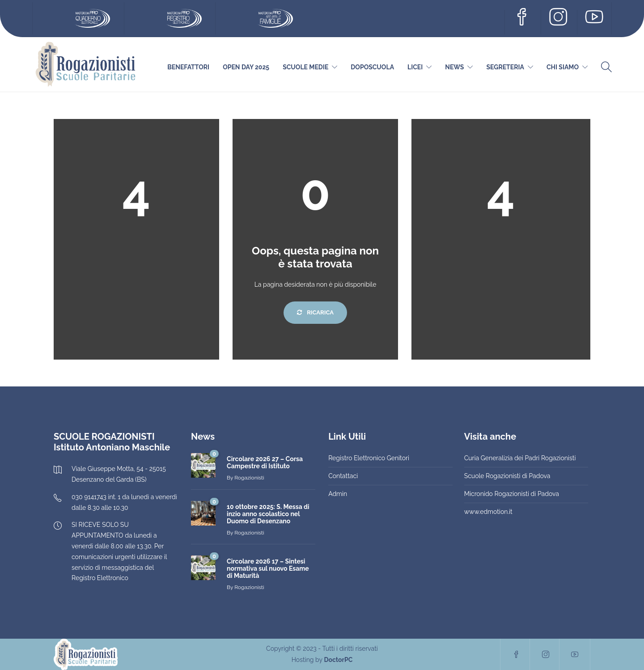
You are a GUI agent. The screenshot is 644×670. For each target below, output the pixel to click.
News (454, 67)
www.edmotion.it (488, 512)
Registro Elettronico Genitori (369, 458)
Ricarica (315, 312)
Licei (415, 67)
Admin (338, 494)
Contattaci (343, 476)
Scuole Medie (305, 67)
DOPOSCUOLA (372, 67)
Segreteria (505, 67)
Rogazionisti (249, 478)
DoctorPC (338, 660)
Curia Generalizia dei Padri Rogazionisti (520, 458)
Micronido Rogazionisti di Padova (512, 494)
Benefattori (188, 67)
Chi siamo (563, 67)
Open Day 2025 (246, 67)
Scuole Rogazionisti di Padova (507, 476)
